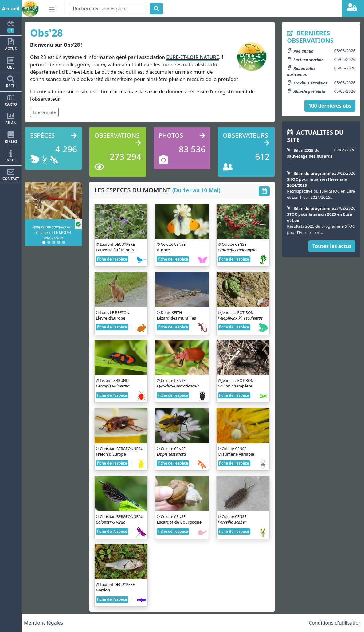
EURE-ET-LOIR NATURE (193, 57)
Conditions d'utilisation (335, 623)
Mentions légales (44, 623)
